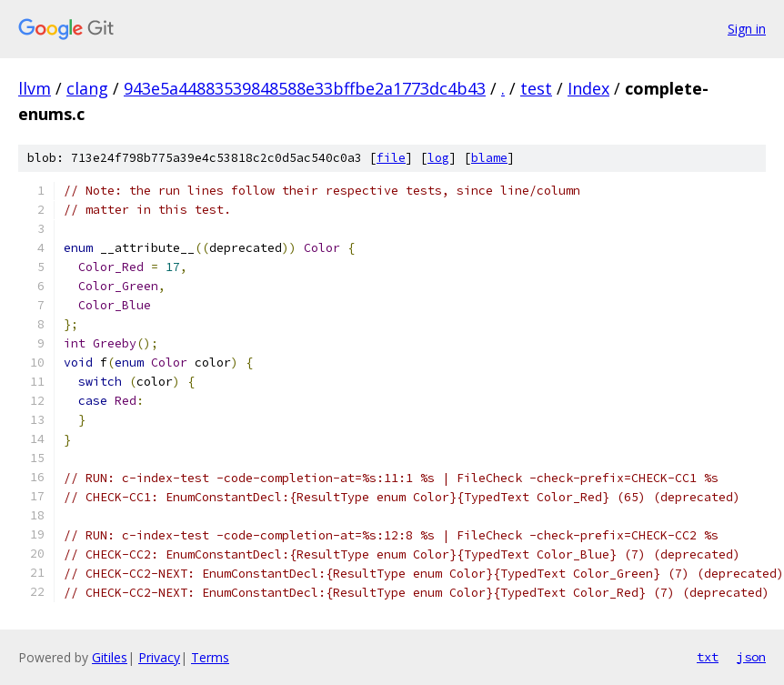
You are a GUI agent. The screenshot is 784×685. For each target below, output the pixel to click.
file (391, 158)
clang (87, 88)
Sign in (747, 29)
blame (489, 158)
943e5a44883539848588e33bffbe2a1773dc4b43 (305, 88)
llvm (35, 88)
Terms (210, 657)
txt (708, 657)
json (751, 657)
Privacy (159, 657)
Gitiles (110, 657)
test (536, 88)
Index (588, 88)
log (438, 158)
